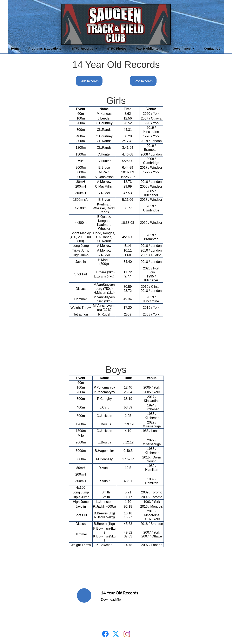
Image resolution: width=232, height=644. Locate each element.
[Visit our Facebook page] (105, 634)
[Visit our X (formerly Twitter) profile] (116, 634)
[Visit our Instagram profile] (127, 634)
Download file (111, 599)
